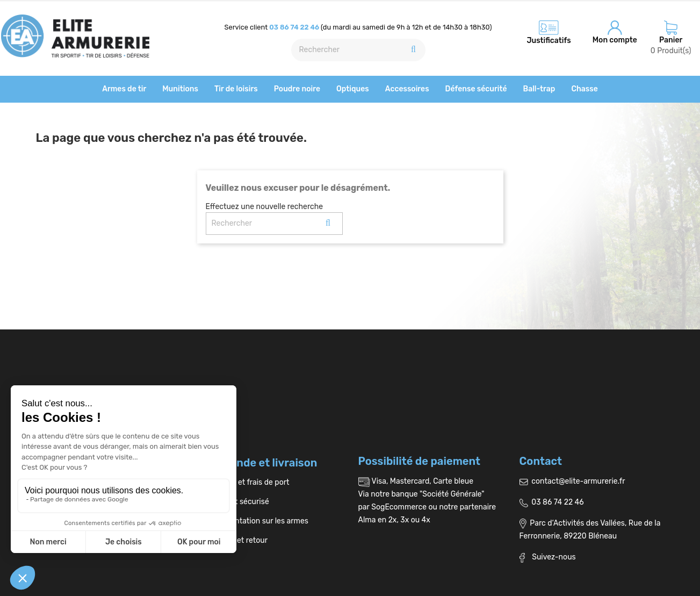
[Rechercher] (358, 50)
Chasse (584, 89)
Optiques (353, 89)
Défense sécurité (476, 89)
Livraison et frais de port (243, 482)
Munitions (180, 89)
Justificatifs (549, 41)
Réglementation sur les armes (253, 521)
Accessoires (407, 89)
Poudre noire (297, 89)
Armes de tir (124, 89)
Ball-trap (539, 89)
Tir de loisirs (236, 89)
